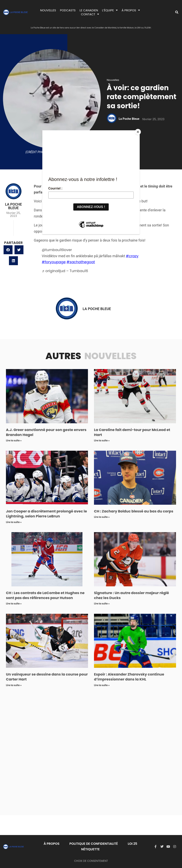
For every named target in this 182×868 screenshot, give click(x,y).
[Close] (139, 131)
